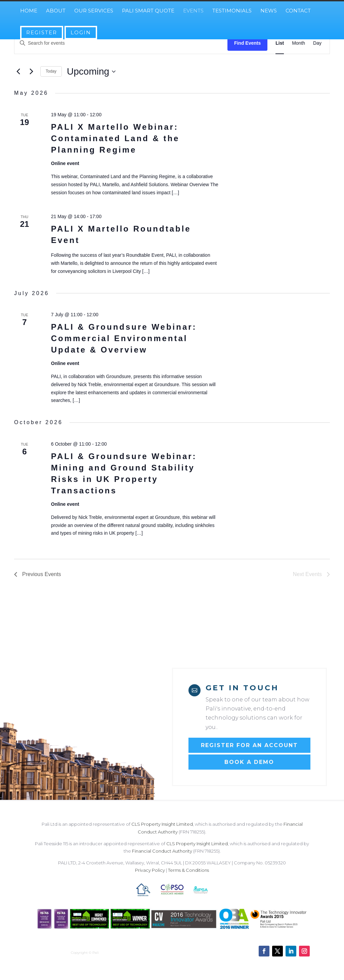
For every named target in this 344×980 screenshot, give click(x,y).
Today (51, 71)
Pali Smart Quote (148, 11)
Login (81, 32)
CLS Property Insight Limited (162, 824)
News (269, 11)
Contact (298, 11)
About (56, 11)
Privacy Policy (150, 870)
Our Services (94, 11)
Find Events (247, 43)
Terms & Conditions (188, 870)
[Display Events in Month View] (298, 43)
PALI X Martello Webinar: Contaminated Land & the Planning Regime (115, 138)
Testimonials (232, 11)
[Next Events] (31, 72)
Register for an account (249, 745)
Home (29, 11)
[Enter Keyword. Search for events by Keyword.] (121, 43)
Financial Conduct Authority (162, 851)
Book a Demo (249, 762)
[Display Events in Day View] (317, 43)
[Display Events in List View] (280, 43)
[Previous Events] (18, 72)
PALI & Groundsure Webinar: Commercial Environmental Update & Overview (124, 338)
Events (193, 11)
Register (42, 32)
